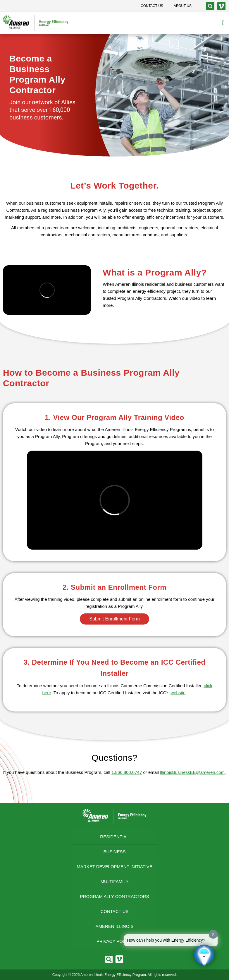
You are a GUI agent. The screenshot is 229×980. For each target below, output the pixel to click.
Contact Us (114, 911)
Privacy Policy (115, 941)
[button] (223, 23)
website (178, 693)
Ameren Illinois (114, 926)
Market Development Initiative (114, 867)
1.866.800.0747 (127, 772)
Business (115, 852)
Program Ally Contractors (115, 896)
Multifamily (114, 881)
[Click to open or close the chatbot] (204, 955)
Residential (114, 837)
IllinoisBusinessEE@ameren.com (192, 772)
